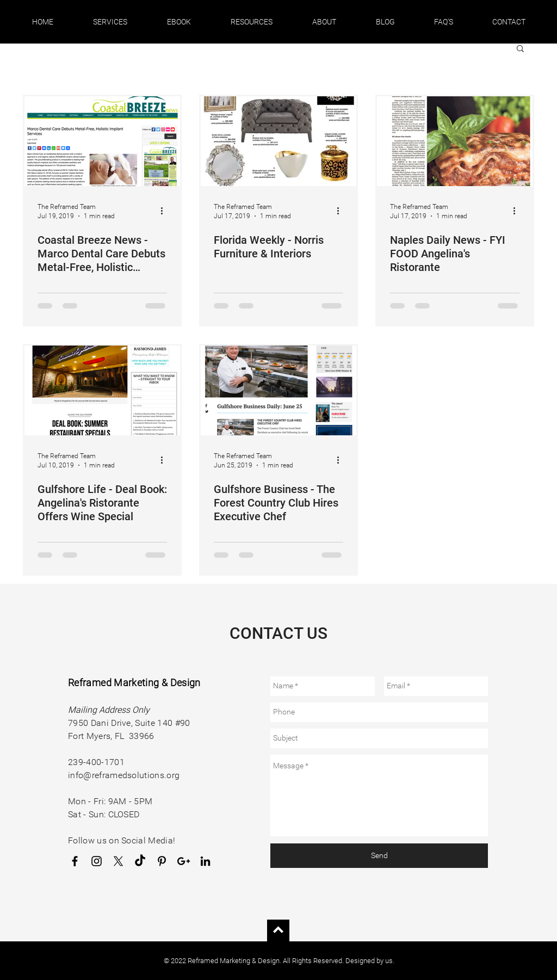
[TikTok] (140, 861)
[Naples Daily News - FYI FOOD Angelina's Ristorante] (455, 141)
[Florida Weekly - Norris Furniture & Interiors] (278, 141)
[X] (118, 861)
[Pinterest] (162, 861)
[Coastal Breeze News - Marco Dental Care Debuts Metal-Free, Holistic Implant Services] (102, 141)
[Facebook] (75, 861)
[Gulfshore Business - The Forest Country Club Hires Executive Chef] (278, 390)
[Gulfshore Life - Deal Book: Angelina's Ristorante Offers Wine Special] (102, 390)
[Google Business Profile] (184, 861)
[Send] (379, 856)
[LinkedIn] (205, 861)
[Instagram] (97, 861)
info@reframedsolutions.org (124, 775)
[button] (110, 22)
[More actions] (165, 211)
